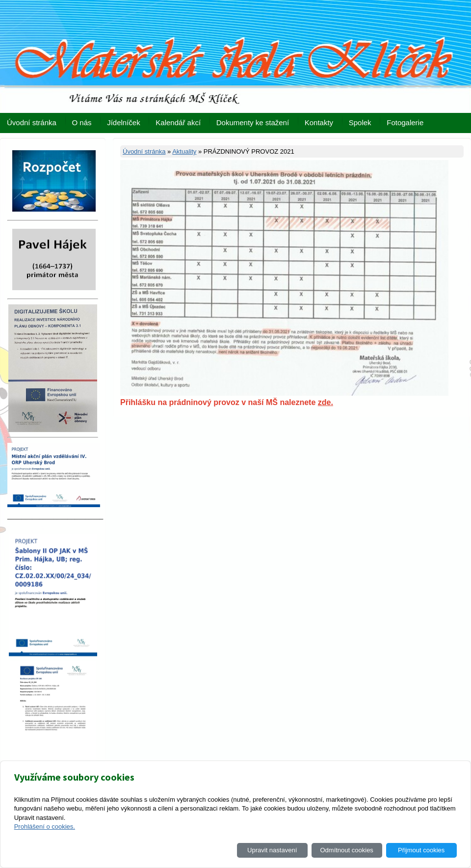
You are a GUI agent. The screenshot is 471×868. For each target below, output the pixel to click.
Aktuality (184, 151)
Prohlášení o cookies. (45, 827)
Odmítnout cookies (346, 850)
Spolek (360, 122)
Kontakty (319, 122)
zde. (326, 402)
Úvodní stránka (32, 122)
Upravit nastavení (272, 850)
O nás (82, 122)
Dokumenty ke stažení (253, 122)
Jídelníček (124, 122)
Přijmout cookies (421, 850)
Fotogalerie (405, 122)
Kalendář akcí (178, 122)
